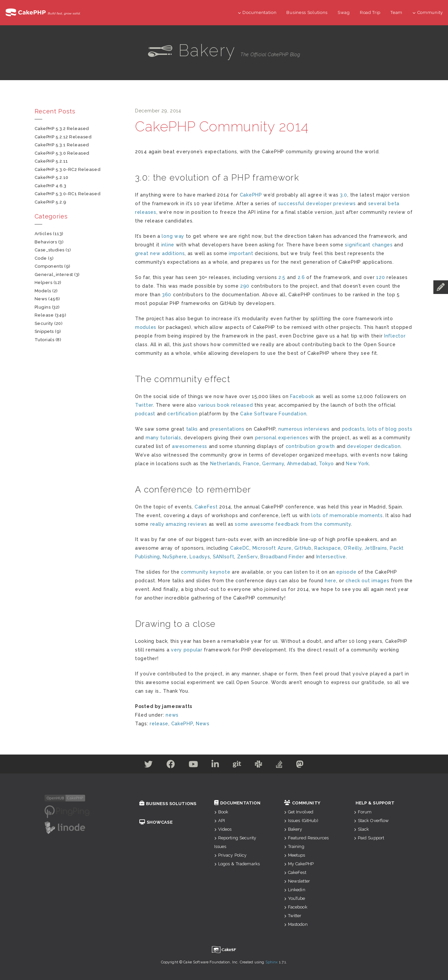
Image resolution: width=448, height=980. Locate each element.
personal (266, 438)
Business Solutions (307, 12)
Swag (344, 12)
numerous (291, 429)
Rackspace (327, 548)
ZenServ (247, 557)
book (223, 405)
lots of (320, 515)
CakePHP (251, 195)
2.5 (282, 277)
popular (193, 650)
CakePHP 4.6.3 (51, 186)
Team (396, 12)
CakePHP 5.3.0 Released (62, 153)
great (142, 253)
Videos (223, 829)
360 (167, 295)
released (242, 405)
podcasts (353, 429)
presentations (227, 429)
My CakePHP (299, 864)
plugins (43, 307)
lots (372, 429)
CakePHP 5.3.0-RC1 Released (68, 194)
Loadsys (200, 557)
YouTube (295, 898)
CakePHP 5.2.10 (52, 177)
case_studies (50, 250)
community (337, 524)
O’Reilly (353, 548)
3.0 (344, 195)
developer (319, 204)
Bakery (293, 829)
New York (357, 464)
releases (146, 212)
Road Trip (370, 12)
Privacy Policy (230, 855)
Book (221, 812)
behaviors (46, 242)
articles (43, 234)
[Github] (237, 766)
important (241, 253)
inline (168, 245)
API (220, 821)
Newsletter (297, 881)
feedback (287, 524)
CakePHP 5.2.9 (51, 202)
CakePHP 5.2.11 (51, 161)
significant (358, 245)
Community (428, 12)
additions (173, 253)
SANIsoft (224, 557)
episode (346, 572)
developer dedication (374, 446)
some (242, 524)
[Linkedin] (215, 766)
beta (394, 204)
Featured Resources (306, 838)
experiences (293, 438)
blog (391, 429)
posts (405, 429)
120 (380, 277)
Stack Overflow (372, 821)
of (381, 429)
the (318, 524)
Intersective (331, 557)
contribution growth (310, 446)
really (157, 524)
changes (382, 245)
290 (245, 286)
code (41, 258)
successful (292, 204)
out (366, 581)
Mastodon (296, 924)
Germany (273, 464)
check (353, 581)
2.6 (301, 277)
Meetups (295, 855)
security (44, 323)
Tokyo (326, 464)
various (207, 405)
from (307, 524)
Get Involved (299, 812)
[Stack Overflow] (279, 766)
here (331, 581)
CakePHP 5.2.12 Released (63, 137)
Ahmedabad (302, 464)
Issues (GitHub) (301, 821)
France (251, 464)
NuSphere (175, 557)
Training (294, 846)
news (172, 715)
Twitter (144, 405)
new (155, 253)
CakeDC (240, 548)
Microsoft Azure (272, 548)
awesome (262, 524)
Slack (362, 829)
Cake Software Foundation (273, 414)
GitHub (303, 548)
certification (182, 414)
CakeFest (206, 507)
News (203, 724)
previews (345, 204)
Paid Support (369, 838)
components (49, 266)
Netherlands (225, 464)
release (159, 724)
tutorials (171, 438)
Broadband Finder (282, 557)
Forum (363, 812)
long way (173, 236)
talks (192, 429)
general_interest (54, 275)
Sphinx (272, 962)
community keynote (206, 572)
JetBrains (376, 548)
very (176, 650)
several (377, 204)
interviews (317, 429)
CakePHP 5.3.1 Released (62, 145)
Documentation (257, 12)
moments (371, 515)
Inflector (395, 336)
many (152, 438)
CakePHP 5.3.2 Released (62, 129)
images (380, 581)
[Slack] (259, 766)
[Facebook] (171, 766)
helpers (44, 282)
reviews (198, 524)
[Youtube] (193, 766)
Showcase (156, 822)
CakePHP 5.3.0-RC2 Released (68, 169)
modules (146, 327)
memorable (344, 515)
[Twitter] (149, 766)
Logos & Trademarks (237, 864)
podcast (145, 414)
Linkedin (295, 890)
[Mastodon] (300, 766)
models (43, 291)
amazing (176, 524)
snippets (44, 331)
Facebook (302, 396)
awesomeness (190, 446)
